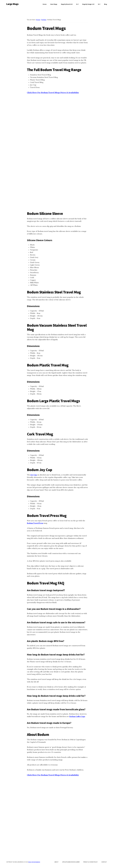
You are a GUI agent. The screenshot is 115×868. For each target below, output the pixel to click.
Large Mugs (12, 4)
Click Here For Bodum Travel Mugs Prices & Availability (53, 147)
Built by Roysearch (34, 862)
